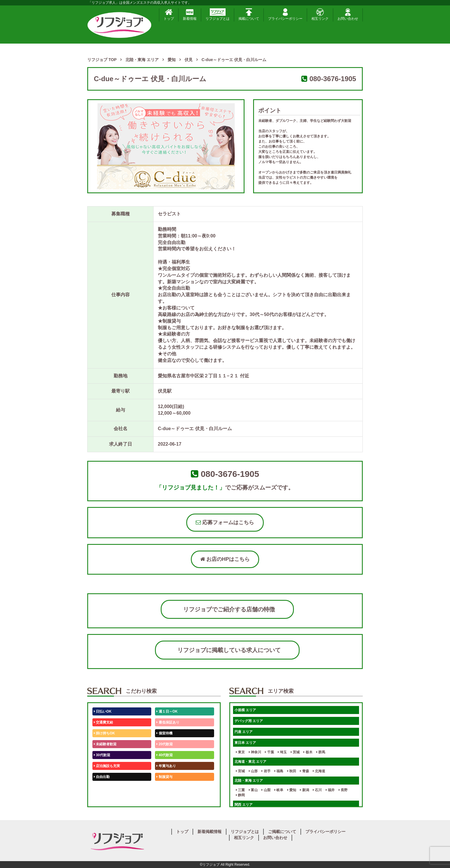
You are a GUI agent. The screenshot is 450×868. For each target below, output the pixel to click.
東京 (240, 752)
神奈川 (255, 752)
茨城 (295, 752)
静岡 (240, 795)
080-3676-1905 (333, 79)
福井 (330, 790)
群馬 (321, 752)
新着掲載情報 (210, 832)
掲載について (249, 14)
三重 (240, 790)
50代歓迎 (102, 788)
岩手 (266, 771)
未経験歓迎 (166, 788)
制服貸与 (164, 777)
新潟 (304, 790)
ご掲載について (282, 832)
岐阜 (279, 790)
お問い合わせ (348, 14)
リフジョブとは (218, 14)
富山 (253, 790)
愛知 (292, 790)
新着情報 (190, 14)
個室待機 (164, 733)
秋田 (292, 771)
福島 (279, 771)
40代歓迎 (165, 755)
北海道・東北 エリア (250, 762)
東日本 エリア (245, 743)
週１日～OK (167, 711)
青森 (304, 771)
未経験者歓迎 (105, 744)
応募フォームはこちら (225, 522)
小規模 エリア (245, 710)
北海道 (319, 771)
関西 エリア (244, 805)
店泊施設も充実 (107, 766)
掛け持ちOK (104, 733)
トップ (169, 14)
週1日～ (164, 799)
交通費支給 (103, 722)
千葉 (269, 752)
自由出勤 (102, 777)
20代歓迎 (165, 744)
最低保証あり (168, 722)
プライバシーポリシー (285, 14)
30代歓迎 (102, 755)
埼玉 (282, 752)
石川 (317, 790)
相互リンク (320, 14)
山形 (253, 771)
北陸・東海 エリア (249, 781)
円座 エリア (244, 732)
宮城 (240, 771)
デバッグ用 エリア (249, 721)
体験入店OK (104, 799)
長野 (343, 790)
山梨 (266, 790)
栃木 (308, 752)
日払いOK (103, 711)
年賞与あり (166, 766)
